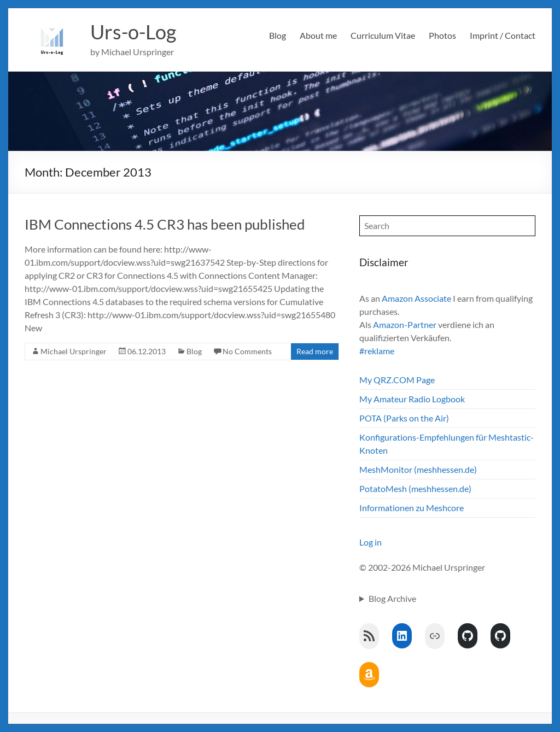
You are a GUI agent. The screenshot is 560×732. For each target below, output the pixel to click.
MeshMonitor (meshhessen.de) (418, 469)
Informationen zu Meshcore (412, 508)
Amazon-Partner (405, 324)
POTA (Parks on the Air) (404, 418)
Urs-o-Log (133, 32)
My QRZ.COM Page (397, 380)
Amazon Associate (416, 298)
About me (318, 35)
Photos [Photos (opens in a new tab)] (442, 35)
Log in (371, 542)
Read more (315, 351)
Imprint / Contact (503, 35)
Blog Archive (392, 598)
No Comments (247, 351)
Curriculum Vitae (383, 35)
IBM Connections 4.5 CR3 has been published (165, 224)
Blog (278, 35)
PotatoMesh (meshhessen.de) (415, 488)
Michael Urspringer (74, 351)
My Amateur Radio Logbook (412, 399)
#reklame (377, 351)
